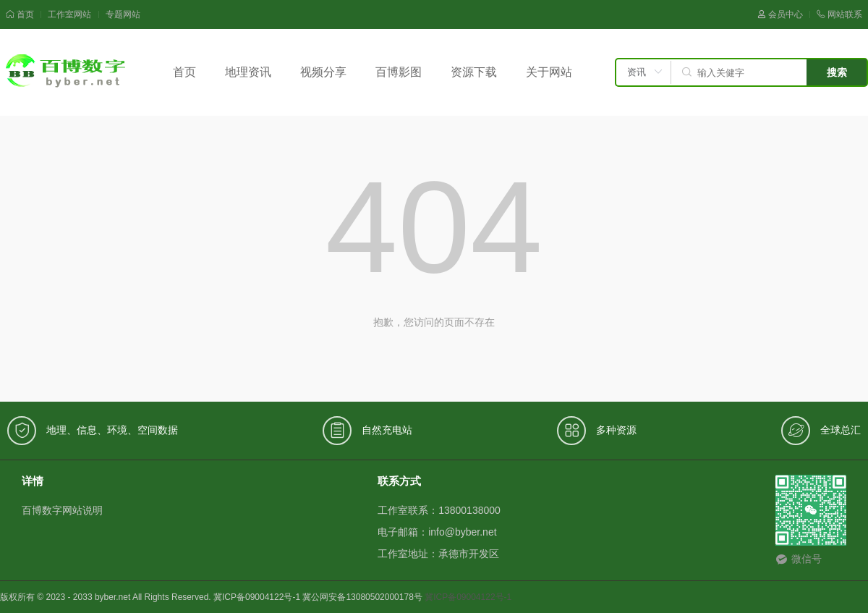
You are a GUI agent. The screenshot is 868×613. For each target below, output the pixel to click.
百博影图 (399, 72)
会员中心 (780, 14)
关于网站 (549, 72)
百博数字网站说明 (62, 510)
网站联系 (839, 14)
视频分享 (323, 72)
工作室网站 (69, 14)
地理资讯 (248, 72)
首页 (20, 14)
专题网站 (123, 14)
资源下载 (474, 72)
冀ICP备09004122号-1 (468, 597)
